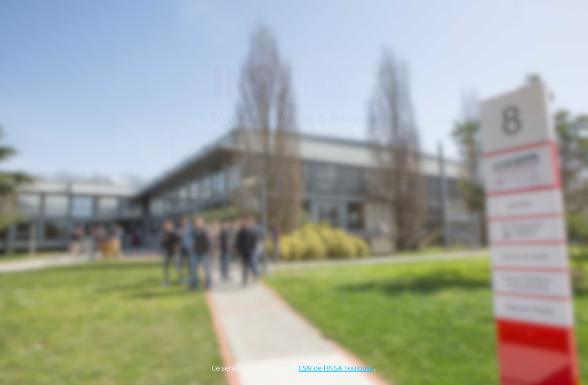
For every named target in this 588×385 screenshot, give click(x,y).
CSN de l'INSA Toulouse (336, 368)
